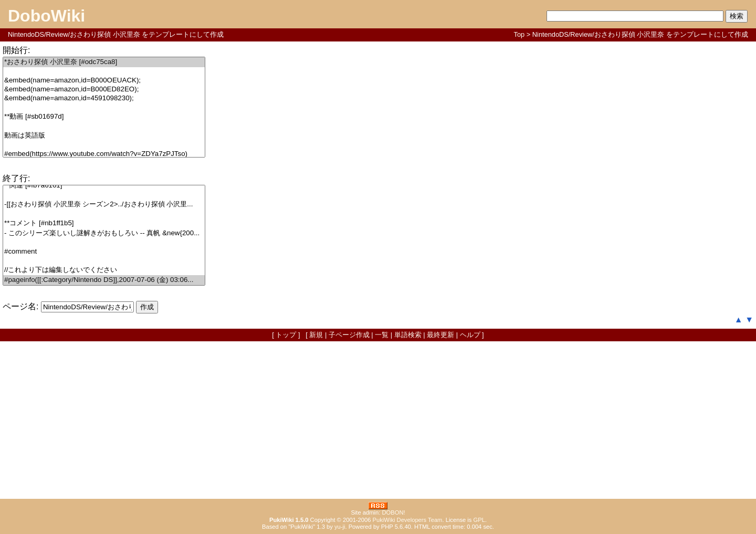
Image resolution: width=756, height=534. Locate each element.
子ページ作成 (349, 335)
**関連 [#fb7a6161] (104, 186)
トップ (286, 335)
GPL (479, 520)
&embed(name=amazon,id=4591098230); (104, 98)
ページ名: (20, 306)
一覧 (382, 335)
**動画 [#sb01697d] (104, 117)
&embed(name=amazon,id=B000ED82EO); (104, 90)
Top (519, 34)
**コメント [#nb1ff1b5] (104, 223)
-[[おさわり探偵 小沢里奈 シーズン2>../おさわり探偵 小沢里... (104, 205)
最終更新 (440, 335)
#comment (104, 252)
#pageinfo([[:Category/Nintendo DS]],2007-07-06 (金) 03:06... (104, 280)
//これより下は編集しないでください (104, 270)
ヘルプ (470, 335)
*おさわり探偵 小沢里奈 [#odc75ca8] (104, 62)
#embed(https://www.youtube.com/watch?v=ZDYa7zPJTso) (104, 154)
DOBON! (393, 512)
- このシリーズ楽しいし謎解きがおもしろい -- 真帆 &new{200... (104, 233)
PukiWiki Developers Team (408, 520)
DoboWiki (46, 16)
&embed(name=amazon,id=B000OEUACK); (104, 81)
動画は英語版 (104, 136)
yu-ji (340, 527)
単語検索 (408, 335)
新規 (316, 335)
